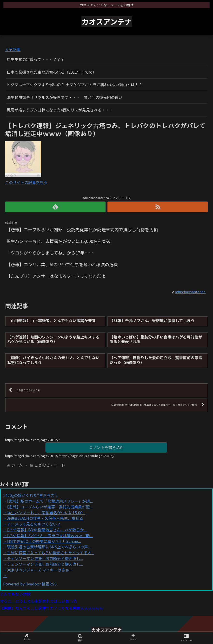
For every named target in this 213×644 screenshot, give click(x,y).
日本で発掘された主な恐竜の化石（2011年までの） (52, 72)
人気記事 (13, 49)
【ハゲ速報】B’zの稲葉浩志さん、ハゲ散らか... (47, 530)
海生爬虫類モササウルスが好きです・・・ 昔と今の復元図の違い (65, 97)
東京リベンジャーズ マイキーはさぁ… (40, 570)
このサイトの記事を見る (26, 182)
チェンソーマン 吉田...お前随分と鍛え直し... (45, 558)
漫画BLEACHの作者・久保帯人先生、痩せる (45, 518)
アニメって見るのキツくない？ (34, 524)
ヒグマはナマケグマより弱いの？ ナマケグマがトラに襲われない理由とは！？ (75, 85)
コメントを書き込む (106, 447)
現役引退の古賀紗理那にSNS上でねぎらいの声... (49, 547)
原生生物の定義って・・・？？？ (36, 59)
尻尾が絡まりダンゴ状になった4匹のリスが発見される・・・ (60, 110)
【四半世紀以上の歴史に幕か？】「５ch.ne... (44, 541)
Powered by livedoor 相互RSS (30, 584)
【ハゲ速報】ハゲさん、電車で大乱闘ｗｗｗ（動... (50, 535)
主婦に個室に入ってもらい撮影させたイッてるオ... (51, 553)
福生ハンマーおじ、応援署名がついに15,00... (46, 513)
